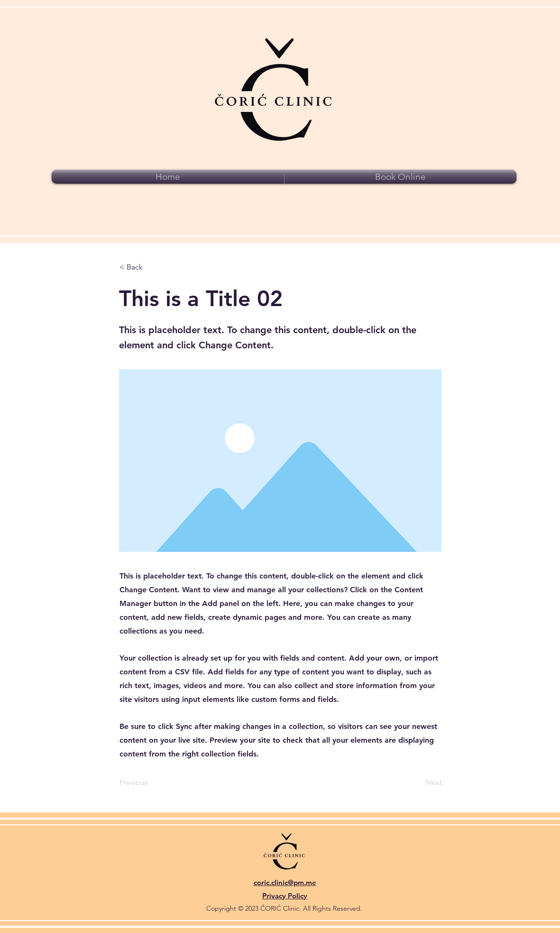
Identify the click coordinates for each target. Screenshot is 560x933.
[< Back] (151, 267)
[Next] (418, 783)
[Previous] (151, 783)
